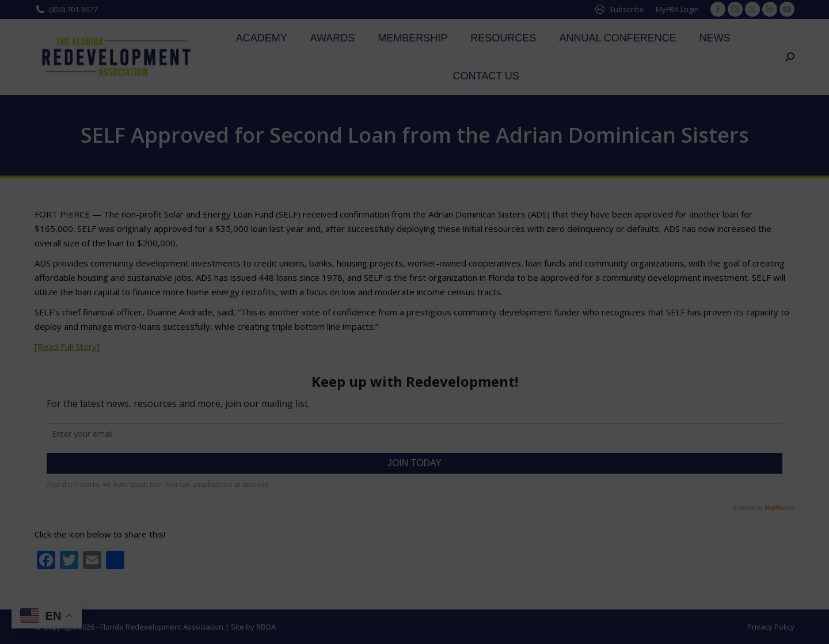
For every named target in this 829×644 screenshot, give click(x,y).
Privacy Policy (771, 627)
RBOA (266, 627)
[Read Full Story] (67, 346)
